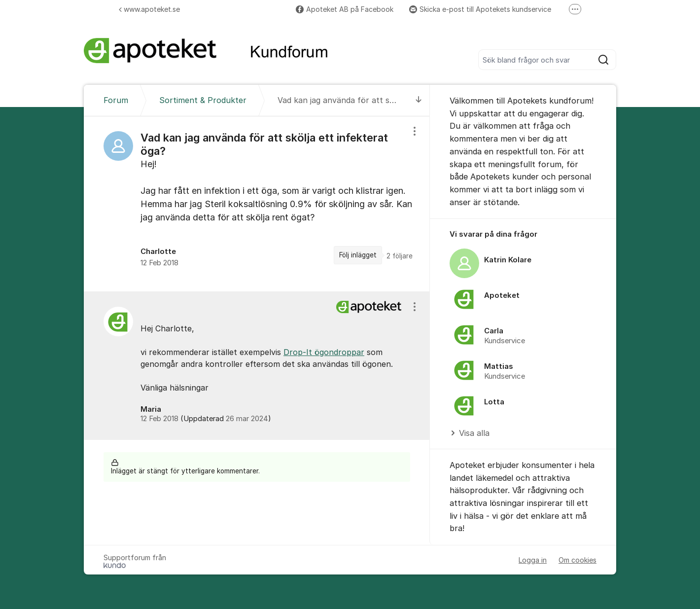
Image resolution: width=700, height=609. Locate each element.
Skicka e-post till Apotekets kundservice (480, 9)
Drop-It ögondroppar (324, 352)
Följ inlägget (358, 255)
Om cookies (577, 560)
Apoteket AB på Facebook (345, 9)
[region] (257, 204)
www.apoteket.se (149, 9)
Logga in (533, 560)
